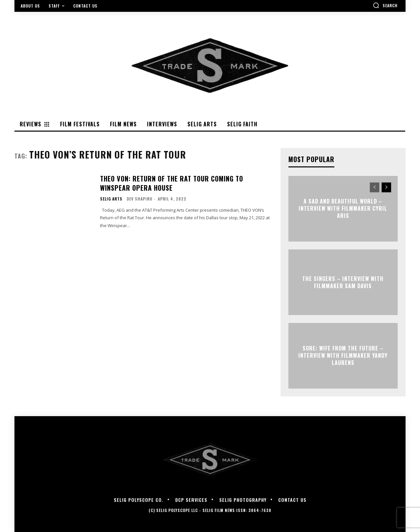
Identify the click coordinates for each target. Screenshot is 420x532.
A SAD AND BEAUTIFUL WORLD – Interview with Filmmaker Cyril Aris (343, 209)
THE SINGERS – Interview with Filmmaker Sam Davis (343, 282)
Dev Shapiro (139, 199)
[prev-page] (375, 187)
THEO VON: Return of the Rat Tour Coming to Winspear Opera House (172, 183)
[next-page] (386, 187)
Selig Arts (111, 199)
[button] (385, 5)
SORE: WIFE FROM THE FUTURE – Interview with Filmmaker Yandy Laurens (343, 356)
